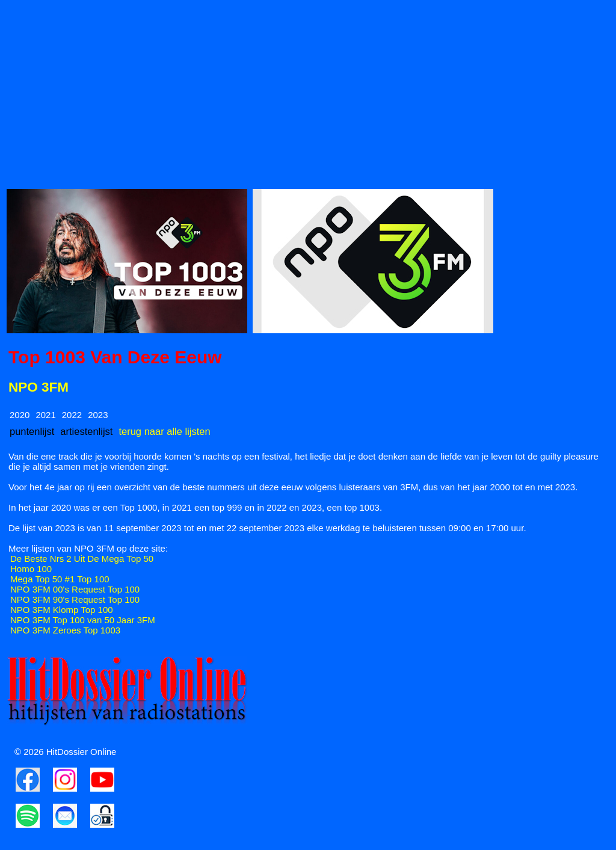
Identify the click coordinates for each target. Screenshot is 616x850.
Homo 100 (31, 569)
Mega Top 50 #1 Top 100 (60, 579)
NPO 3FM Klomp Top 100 (62, 610)
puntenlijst (32, 431)
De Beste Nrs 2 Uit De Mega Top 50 (82, 559)
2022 (72, 415)
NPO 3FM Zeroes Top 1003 (65, 630)
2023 (98, 415)
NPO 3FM (38, 387)
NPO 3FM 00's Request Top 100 (75, 589)
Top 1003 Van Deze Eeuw (115, 357)
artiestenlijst (86, 431)
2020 (20, 415)
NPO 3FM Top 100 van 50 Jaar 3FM (83, 620)
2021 (45, 415)
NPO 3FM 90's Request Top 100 (75, 599)
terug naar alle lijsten (164, 431)
